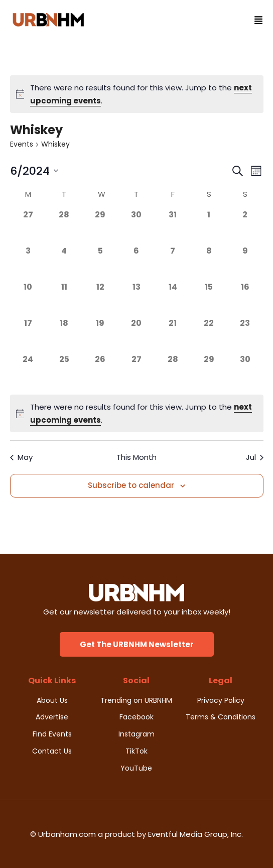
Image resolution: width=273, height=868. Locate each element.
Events (22, 144)
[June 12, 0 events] (100, 299)
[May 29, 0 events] (100, 227)
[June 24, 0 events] (28, 371)
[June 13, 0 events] (136, 299)
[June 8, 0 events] (209, 263)
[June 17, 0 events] (28, 335)
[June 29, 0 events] (209, 371)
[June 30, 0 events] (245, 371)
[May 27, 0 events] (28, 227)
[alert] (137, 94)
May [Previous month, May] (21, 457)
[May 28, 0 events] (64, 227)
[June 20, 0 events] (136, 335)
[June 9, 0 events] (245, 263)
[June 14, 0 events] (173, 299)
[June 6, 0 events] (136, 263)
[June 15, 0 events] (209, 299)
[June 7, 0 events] (173, 263)
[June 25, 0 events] (64, 371)
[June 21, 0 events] (173, 335)
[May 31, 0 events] (173, 227)
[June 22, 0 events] (209, 335)
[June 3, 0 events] (28, 263)
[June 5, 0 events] (100, 263)
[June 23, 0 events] (245, 335)
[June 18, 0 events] (64, 335)
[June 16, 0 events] (245, 299)
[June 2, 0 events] (245, 227)
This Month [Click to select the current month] (136, 457)
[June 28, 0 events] (173, 371)
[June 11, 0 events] (64, 299)
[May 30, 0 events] (136, 227)
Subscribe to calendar (131, 485)
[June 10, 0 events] (28, 299)
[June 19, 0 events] (100, 335)
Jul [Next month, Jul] (255, 457)
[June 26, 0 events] (100, 371)
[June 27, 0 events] (136, 371)
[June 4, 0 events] (64, 263)
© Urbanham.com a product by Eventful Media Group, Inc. (136, 834)
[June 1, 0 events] (209, 227)
